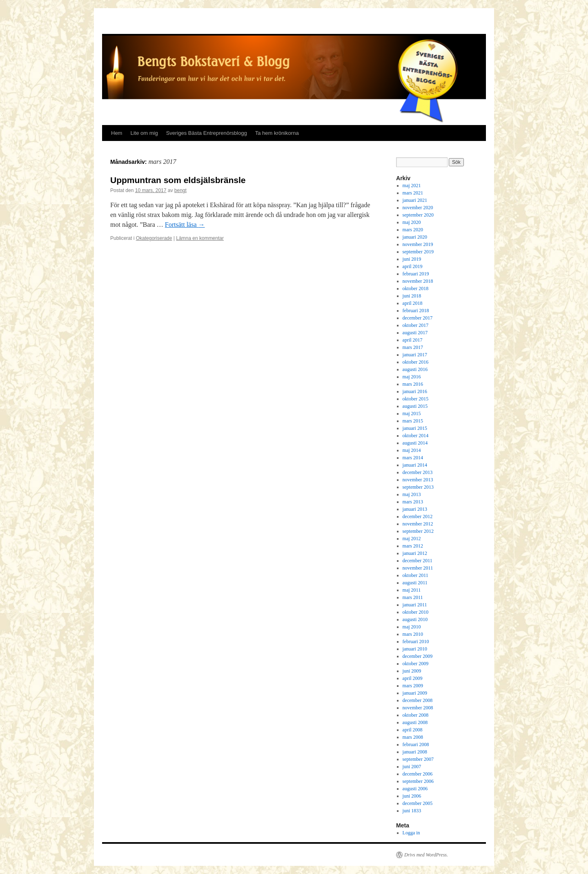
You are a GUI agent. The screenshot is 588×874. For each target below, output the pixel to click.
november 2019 (418, 244)
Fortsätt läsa (185, 225)
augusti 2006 (415, 789)
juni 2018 (412, 296)
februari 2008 (416, 744)
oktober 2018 (416, 288)
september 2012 (418, 531)
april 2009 (413, 678)
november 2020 (418, 208)
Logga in (411, 833)
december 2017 (418, 318)
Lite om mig (144, 133)
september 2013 (418, 487)
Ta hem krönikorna (277, 133)
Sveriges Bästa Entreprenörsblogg (207, 133)
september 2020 (418, 215)
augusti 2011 (415, 583)
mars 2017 (413, 347)
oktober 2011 (415, 575)
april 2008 (413, 730)
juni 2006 (412, 796)
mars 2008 (413, 737)
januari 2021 (415, 200)
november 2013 (418, 480)
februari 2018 (416, 311)
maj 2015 (412, 414)
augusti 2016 (415, 369)
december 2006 (418, 774)
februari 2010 (416, 642)
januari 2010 (415, 649)
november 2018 (418, 281)
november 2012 (418, 524)
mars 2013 (413, 502)
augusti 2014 (415, 443)
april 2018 (413, 303)
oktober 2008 (416, 715)
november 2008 (418, 708)
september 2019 (418, 252)
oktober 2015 (416, 399)
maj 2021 (412, 186)
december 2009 (418, 656)
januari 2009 (415, 693)
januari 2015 (415, 428)
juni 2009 (412, 671)
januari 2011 (415, 605)
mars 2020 (413, 230)
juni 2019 (412, 259)
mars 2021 (413, 193)
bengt (180, 190)
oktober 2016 (416, 362)
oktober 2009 (416, 664)
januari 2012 (415, 553)
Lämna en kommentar (200, 238)
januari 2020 (415, 237)
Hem (117, 133)
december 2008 (418, 700)
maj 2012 (412, 539)
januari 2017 (415, 355)
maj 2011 (412, 590)
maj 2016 (412, 377)
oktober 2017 (416, 325)
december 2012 (418, 516)
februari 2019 (416, 274)
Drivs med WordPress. (426, 855)
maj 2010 (412, 627)
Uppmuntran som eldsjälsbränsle (178, 180)
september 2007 (418, 759)
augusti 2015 (415, 406)
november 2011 (418, 568)
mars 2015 (413, 421)
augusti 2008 (415, 722)
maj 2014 (412, 450)
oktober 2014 (416, 436)
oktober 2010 (416, 612)
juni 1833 (412, 811)
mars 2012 (413, 546)
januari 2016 (415, 391)
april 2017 (413, 340)
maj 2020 (412, 222)
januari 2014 (415, 465)
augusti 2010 (415, 619)
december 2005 (418, 803)
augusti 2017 (415, 333)
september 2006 (418, 781)
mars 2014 (413, 458)
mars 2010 (413, 634)
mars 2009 (413, 686)
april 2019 (413, 266)
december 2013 (418, 472)
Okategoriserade (154, 238)
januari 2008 (415, 752)
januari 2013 (415, 509)
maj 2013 (412, 494)
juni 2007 (412, 767)
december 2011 (418, 561)
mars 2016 (413, 384)
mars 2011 (413, 597)
